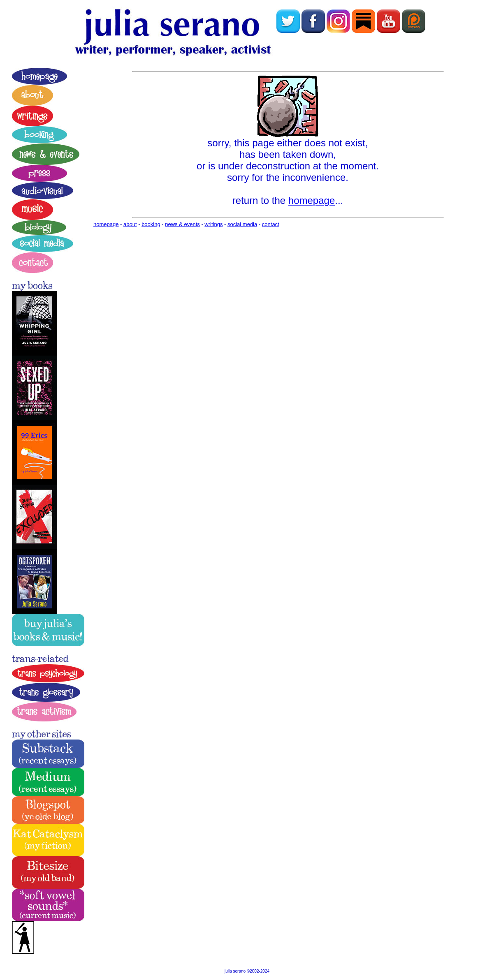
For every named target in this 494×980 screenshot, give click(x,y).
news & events (182, 224)
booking (151, 224)
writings (213, 224)
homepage (312, 200)
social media (242, 224)
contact (271, 224)
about (130, 224)
